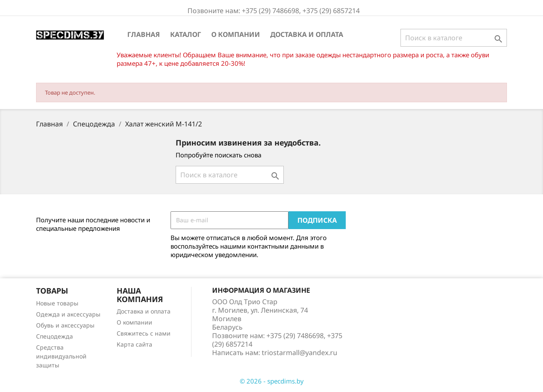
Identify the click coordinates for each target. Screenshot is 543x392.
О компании (236, 34)
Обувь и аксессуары (65, 325)
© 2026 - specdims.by (272, 381)
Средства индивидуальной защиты (61, 356)
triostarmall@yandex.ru (299, 353)
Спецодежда (55, 336)
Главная (144, 34)
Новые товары (57, 303)
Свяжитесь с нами (144, 333)
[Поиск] (454, 38)
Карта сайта (134, 344)
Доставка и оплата (307, 34)
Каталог (186, 34)
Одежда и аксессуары (68, 314)
